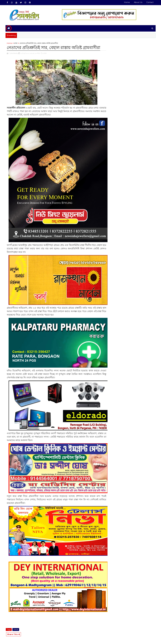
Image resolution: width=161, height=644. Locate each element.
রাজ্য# (16, 630)
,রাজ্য (45, 53)
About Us (138, 2)
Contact (150, 2)
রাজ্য (16, 43)
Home (127, 2)
